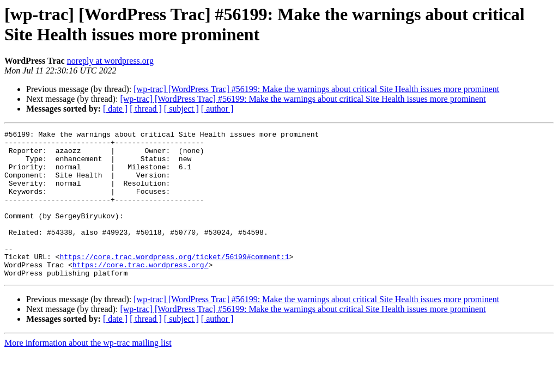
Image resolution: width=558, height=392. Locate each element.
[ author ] (217, 109)
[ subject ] (181, 109)
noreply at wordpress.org (110, 61)
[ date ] (115, 109)
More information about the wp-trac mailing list (88, 372)
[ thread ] (146, 109)
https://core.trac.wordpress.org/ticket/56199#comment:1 (174, 283)
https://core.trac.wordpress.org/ (141, 292)
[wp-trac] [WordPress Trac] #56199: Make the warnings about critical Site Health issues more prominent (316, 89)
